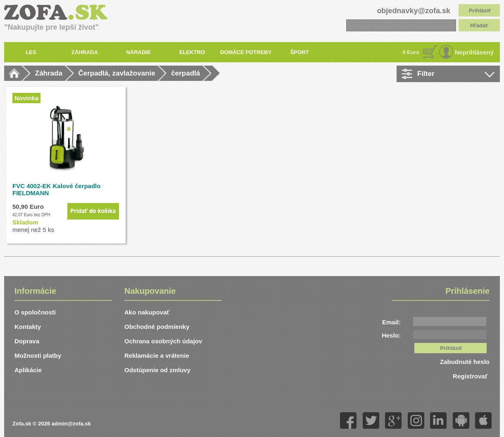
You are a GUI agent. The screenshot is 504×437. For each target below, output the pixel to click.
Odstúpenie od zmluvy (157, 370)
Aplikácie (28, 370)
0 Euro (411, 52)
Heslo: (391, 335)
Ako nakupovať (147, 312)
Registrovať (471, 376)
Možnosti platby (38, 356)
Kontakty (28, 327)
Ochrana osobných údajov (163, 341)
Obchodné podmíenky (157, 327)
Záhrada (49, 73)
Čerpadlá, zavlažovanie (117, 73)
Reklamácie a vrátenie (157, 356)
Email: (391, 322)
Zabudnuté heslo (465, 362)
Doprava (27, 341)
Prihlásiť (480, 11)
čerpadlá (185, 73)
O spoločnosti (35, 312)
